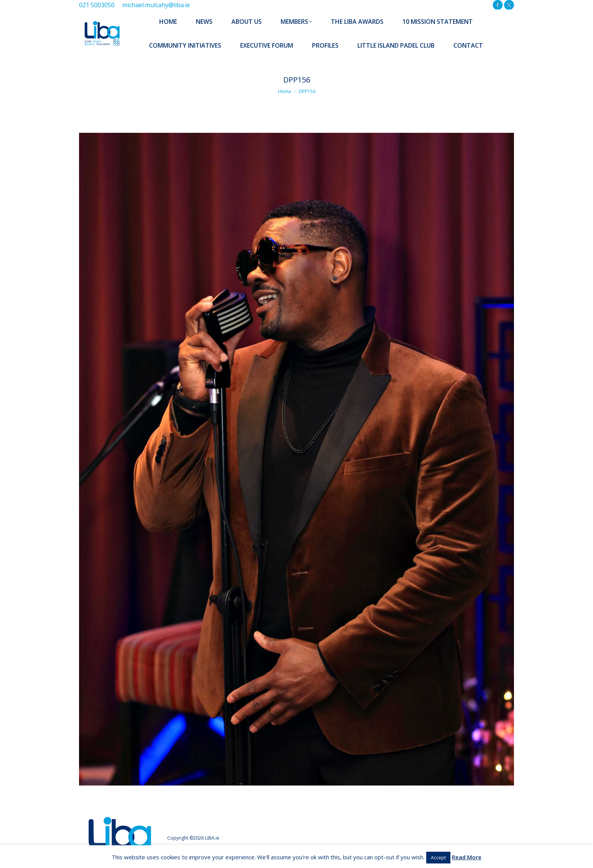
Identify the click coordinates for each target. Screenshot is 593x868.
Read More (467, 857)
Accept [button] (438, 857)
